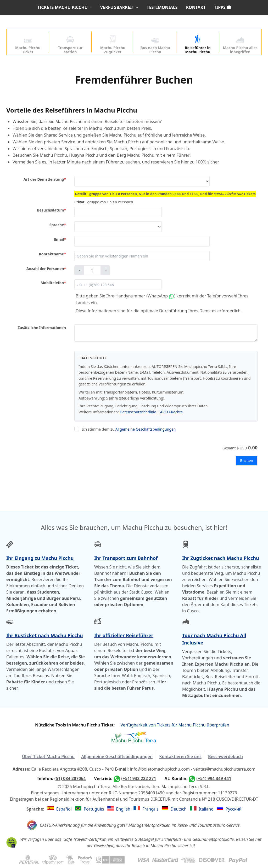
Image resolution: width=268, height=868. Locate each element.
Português (94, 809)
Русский (234, 809)
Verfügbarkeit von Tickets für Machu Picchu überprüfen (175, 725)
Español (65, 809)
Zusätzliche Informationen (42, 328)
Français (151, 809)
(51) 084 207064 (70, 778)
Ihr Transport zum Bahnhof (126, 558)
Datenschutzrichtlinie (138, 412)
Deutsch (179, 809)
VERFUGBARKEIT (117, 7)
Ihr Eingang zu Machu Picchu (40, 558)
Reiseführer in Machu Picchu (198, 45)
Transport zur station (70, 45)
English (124, 809)
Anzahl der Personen (46, 269)
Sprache (58, 225)
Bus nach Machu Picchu (155, 45)
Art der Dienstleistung (45, 179)
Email (60, 239)
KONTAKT (196, 7)
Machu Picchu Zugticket (113, 45)
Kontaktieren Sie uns (180, 756)
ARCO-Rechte (172, 412)
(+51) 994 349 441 (214, 778)
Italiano (207, 809)
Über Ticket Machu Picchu (48, 756)
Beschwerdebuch (225, 756)
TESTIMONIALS (162, 7)
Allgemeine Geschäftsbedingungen (146, 429)
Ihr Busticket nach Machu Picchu (45, 635)
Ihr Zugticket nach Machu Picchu (221, 558)
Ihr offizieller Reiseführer (124, 635)
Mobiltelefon (53, 283)
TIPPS (222, 7)
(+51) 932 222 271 (139, 778)
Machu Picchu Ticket (28, 45)
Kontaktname (52, 254)
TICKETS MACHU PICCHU (62, 7)
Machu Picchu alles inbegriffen (240, 45)
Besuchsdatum (51, 210)
